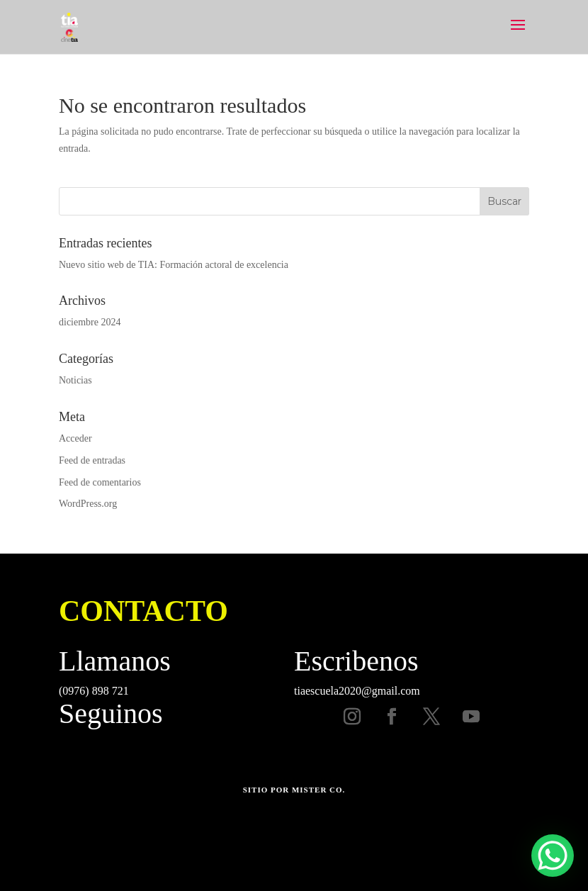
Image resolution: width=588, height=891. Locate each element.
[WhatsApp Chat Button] (553, 856)
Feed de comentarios (100, 482)
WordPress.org (88, 504)
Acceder (75, 438)
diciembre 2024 (90, 322)
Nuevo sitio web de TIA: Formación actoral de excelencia (174, 265)
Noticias (75, 380)
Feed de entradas (92, 460)
